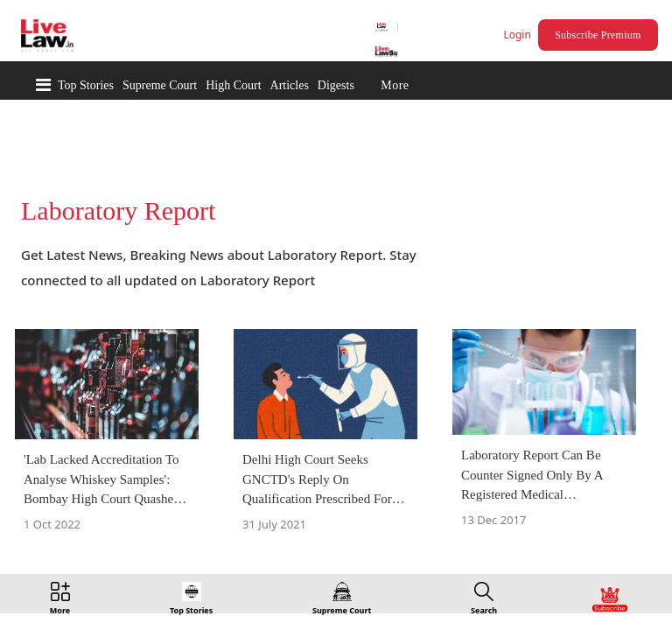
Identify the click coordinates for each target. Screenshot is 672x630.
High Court (233, 85)
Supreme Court (160, 85)
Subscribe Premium (600, 35)
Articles (290, 85)
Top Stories (86, 85)
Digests (336, 85)
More (395, 85)
